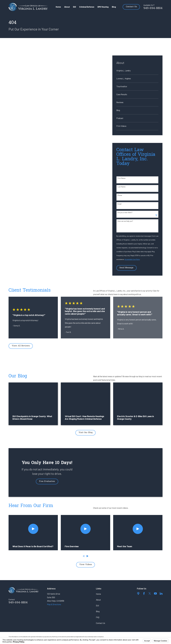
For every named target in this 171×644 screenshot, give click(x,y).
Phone (120, 195)
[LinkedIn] (161, 593)
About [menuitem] (67, 7)
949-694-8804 (153, 8)
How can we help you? (125, 221)
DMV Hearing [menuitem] (103, 7)
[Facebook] (144, 593)
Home (98, 594)
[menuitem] (137, 71)
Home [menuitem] (58, 7)
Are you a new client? (125, 212)
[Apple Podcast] (138, 593)
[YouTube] (155, 593)
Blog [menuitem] (114, 7)
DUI (97, 606)
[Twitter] (150, 593)
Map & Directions (54, 604)
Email (119, 204)
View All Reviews (21, 346)
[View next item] (88, 556)
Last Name (121, 187)
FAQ (98, 617)
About (98, 600)
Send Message (126, 268)
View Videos (86, 565)
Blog (98, 611)
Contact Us (131, 7)
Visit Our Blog (86, 433)
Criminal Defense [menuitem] (87, 7)
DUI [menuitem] (74, 7)
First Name (121, 178)
